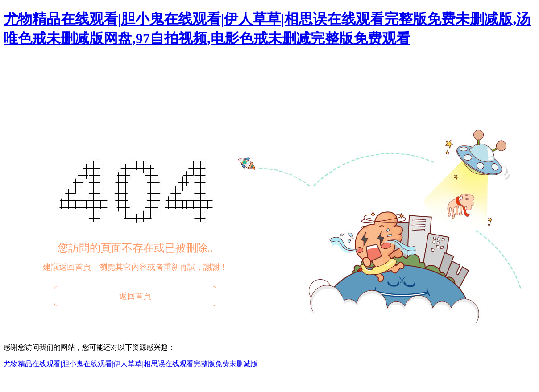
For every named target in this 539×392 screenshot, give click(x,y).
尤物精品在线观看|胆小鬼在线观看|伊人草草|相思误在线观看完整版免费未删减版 (131, 364)
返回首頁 (135, 296)
